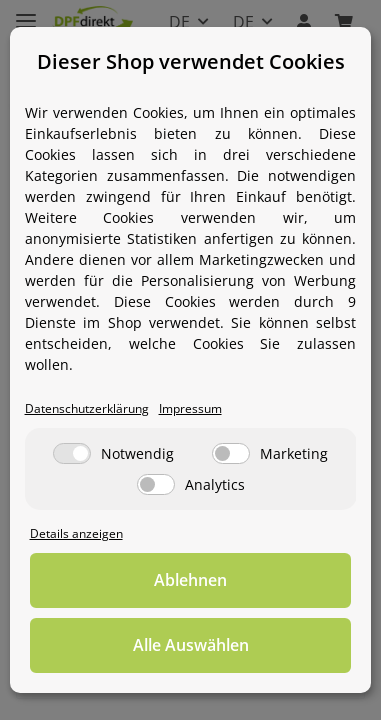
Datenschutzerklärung (87, 408)
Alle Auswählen (191, 645)
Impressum (190, 408)
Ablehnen (190, 580)
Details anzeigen (76, 533)
